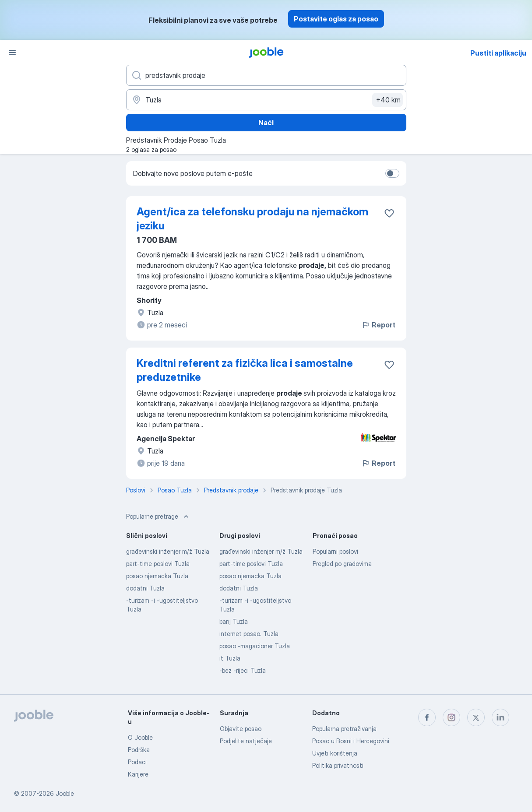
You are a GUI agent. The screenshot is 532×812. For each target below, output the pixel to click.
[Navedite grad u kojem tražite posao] (266, 100)
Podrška (139, 750)
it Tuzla (230, 658)
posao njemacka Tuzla (157, 576)
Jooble (65, 793)
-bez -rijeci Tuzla (243, 670)
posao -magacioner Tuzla (255, 646)
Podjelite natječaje (246, 741)
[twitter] (476, 717)
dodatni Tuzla (145, 588)
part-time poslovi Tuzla (158, 564)
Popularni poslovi (335, 551)
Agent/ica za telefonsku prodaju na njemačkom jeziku (252, 219)
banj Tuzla (234, 621)
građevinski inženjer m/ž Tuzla (168, 551)
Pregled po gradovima (342, 564)
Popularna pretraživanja (344, 729)
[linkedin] (500, 717)
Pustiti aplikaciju (498, 53)
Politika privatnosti (338, 765)
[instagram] (451, 717)
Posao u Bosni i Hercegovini (351, 741)
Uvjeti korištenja (335, 753)
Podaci (137, 762)
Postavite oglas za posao (336, 19)
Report (378, 325)
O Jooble (140, 737)
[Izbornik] (12, 53)
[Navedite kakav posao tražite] (266, 75)
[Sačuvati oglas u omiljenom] (389, 213)
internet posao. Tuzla (249, 634)
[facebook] (427, 717)
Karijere (138, 774)
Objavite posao (241, 729)
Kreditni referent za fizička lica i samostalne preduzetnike (245, 370)
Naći (266, 123)
